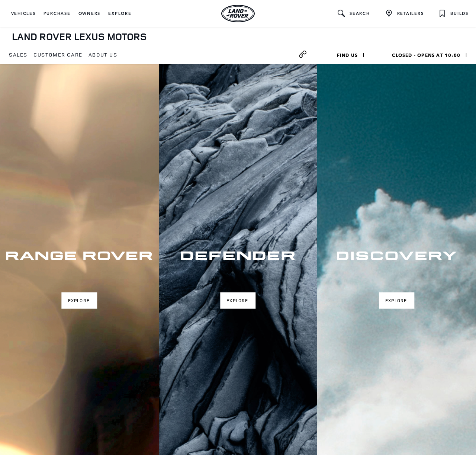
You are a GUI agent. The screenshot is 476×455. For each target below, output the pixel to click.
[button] (23, 13)
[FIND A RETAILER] (405, 13)
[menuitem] (18, 55)
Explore (79, 300)
